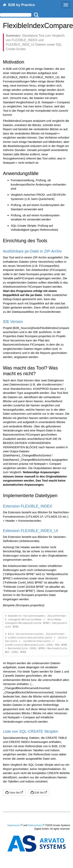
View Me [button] (13, 793)
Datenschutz (35, 825)
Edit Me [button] (37, 793)
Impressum (13, 825)
